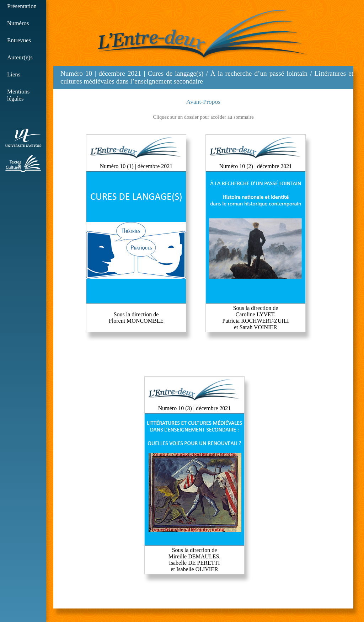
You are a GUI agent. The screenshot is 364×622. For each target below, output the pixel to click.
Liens (14, 74)
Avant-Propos (203, 102)
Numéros (18, 23)
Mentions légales (18, 95)
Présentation (22, 6)
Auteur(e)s (20, 57)
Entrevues (19, 40)
